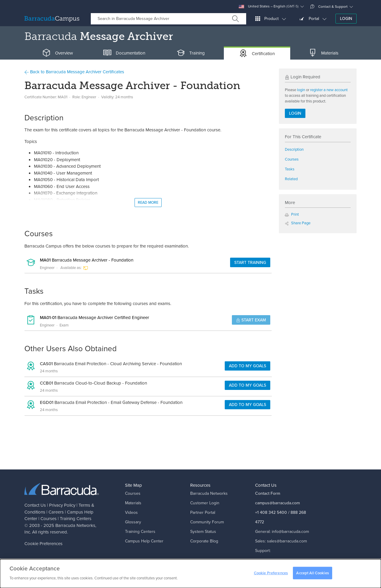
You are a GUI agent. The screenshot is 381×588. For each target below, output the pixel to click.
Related (291, 179)
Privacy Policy (62, 505)
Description (294, 149)
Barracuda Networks (75, 525)
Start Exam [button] (251, 320)
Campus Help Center (144, 541)
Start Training (250, 263)
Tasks (290, 169)
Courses (292, 159)
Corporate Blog (204, 541)
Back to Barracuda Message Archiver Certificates (74, 72)
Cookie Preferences (43, 544)
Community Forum (207, 522)
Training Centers (76, 519)
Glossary (133, 522)
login (301, 90)
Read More (148, 203)
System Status (203, 532)
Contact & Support (329, 7)
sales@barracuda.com (287, 541)
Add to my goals (248, 366)
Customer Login (205, 503)
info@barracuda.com (290, 532)
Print (292, 214)
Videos (131, 512)
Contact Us (35, 505)
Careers (56, 512)
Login (346, 19)
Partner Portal (203, 512)
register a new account (329, 90)
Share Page (298, 223)
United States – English (269, 6)
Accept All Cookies (312, 573)
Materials (133, 503)
